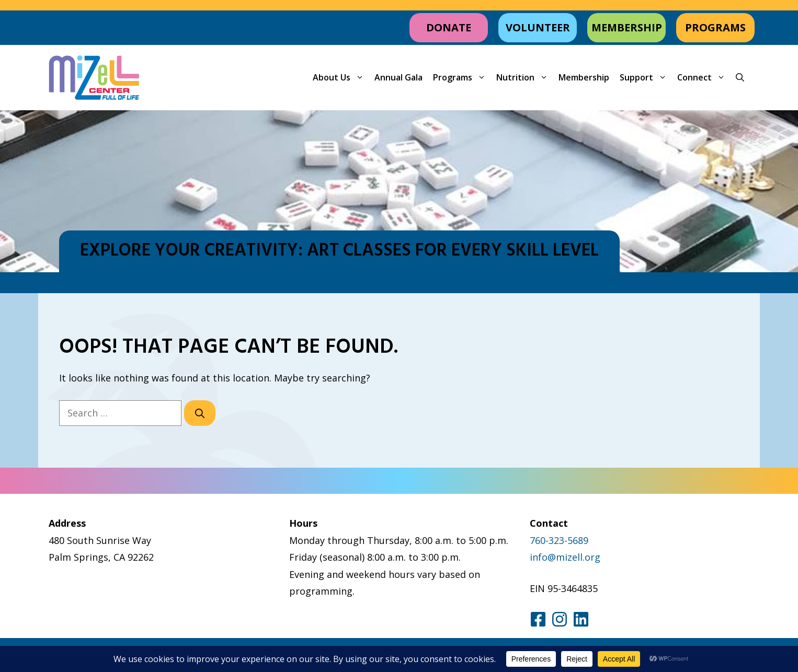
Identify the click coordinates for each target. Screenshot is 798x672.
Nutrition (525, 78)
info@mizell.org (565, 557)
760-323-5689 (559, 540)
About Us (341, 78)
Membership (584, 77)
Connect (704, 78)
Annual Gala (398, 77)
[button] (740, 78)
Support (646, 78)
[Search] (200, 413)
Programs (462, 78)
